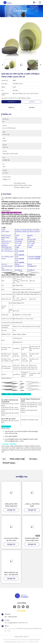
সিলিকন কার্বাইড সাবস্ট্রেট (17, 459)
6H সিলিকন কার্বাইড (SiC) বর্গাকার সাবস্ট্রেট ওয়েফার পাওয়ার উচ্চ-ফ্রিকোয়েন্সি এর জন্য (32, 540)
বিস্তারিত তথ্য (11, 108)
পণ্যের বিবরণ (32, 108)
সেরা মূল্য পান (11, 102)
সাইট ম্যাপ (26, 637)
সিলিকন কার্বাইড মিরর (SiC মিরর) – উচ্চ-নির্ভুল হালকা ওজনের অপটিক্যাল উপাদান (11, 574)
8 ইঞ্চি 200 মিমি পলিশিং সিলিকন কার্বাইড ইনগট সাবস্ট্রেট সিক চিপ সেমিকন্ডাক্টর (11, 505)
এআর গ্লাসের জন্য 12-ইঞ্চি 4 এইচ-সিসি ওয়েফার (11, 539)
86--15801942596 (11, 617)
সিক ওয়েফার (33, 459)
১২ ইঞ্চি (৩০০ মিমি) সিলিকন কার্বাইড (32, 505)
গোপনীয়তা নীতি (18, 637)
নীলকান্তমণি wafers (9, 463)
